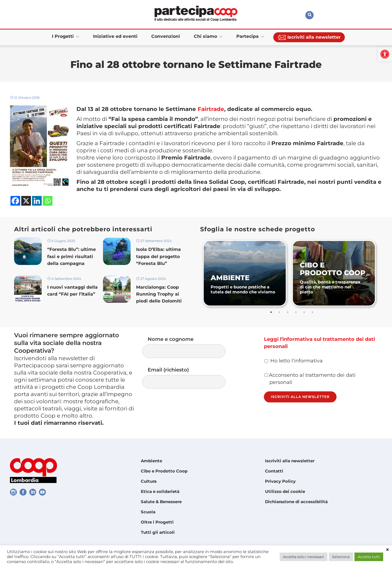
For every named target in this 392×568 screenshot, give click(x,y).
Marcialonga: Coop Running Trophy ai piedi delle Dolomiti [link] (159, 294)
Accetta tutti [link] (369, 557)
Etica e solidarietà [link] (160, 491)
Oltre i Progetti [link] (157, 522)
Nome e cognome (189, 347)
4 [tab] (296, 312)
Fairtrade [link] (211, 109)
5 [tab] (304, 312)
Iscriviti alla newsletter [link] (290, 461)
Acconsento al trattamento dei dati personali (310, 379)
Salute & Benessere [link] (161, 502)
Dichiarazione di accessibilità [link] (296, 502)
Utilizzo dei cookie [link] (285, 491)
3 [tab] (288, 312)
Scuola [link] (148, 512)
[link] (385, 54)
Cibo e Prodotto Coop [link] (164, 471)
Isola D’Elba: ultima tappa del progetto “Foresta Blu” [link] (158, 256)
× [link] (387, 550)
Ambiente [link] (151, 461)
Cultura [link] (149, 481)
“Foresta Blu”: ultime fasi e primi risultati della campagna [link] (71, 256)
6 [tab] (312, 312)
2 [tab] (279, 312)
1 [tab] (271, 312)
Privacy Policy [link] (280, 481)
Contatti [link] (274, 471)
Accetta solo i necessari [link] (304, 557)
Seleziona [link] (341, 557)
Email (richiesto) (189, 378)
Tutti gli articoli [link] (158, 532)
